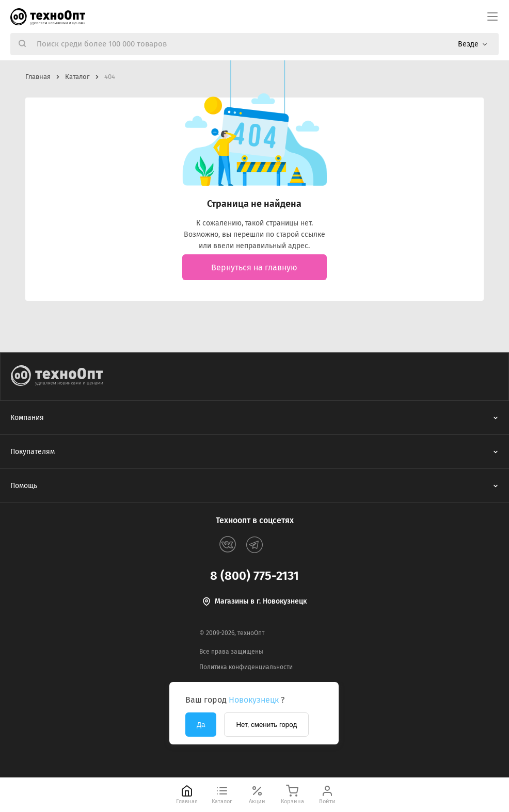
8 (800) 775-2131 (254, 576)
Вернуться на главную (254, 267)
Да (201, 725)
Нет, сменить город (266, 725)
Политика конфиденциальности (246, 667)
